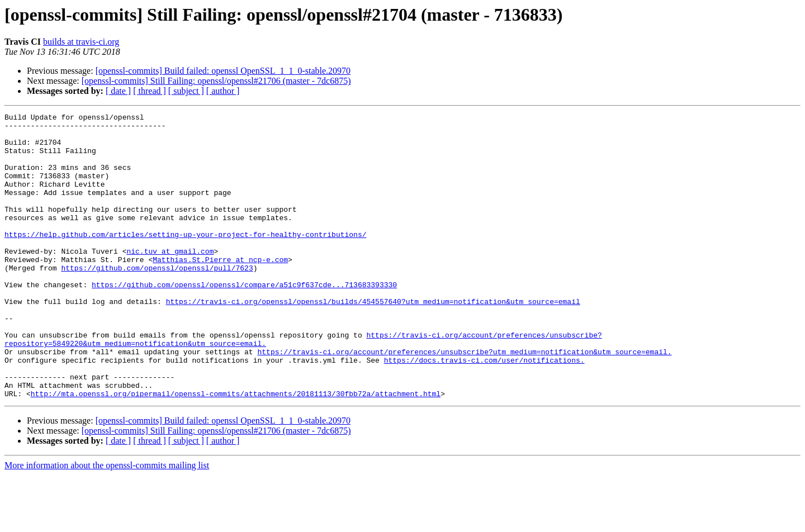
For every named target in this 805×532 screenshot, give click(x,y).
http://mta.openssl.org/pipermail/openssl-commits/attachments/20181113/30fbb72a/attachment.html (236, 450)
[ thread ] (150, 91)
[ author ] (223, 91)
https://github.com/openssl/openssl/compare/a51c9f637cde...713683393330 (244, 320)
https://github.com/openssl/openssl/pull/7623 (157, 300)
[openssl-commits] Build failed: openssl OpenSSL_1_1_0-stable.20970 (223, 71)
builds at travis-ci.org (81, 42)
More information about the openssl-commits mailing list (107, 522)
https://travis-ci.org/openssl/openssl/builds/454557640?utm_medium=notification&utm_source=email (373, 340)
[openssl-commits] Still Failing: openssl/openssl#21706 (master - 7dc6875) (216, 81)
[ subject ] (186, 91)
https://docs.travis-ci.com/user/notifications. (484, 410)
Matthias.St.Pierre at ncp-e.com (220, 289)
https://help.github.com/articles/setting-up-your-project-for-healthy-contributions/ (185, 259)
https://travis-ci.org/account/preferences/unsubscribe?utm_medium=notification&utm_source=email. (464, 400)
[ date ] (118, 91)
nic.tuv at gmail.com (170, 279)
